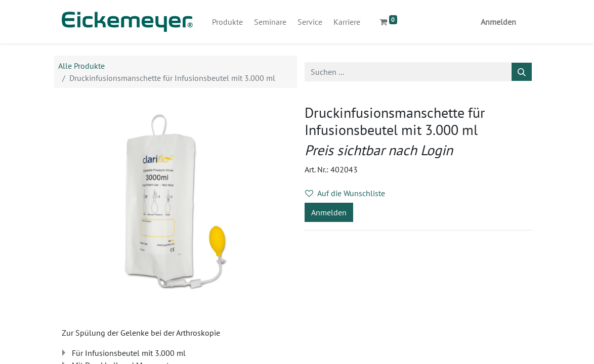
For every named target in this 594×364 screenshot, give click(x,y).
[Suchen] (522, 72)
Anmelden (498, 22)
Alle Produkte (81, 66)
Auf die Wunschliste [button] (345, 193)
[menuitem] (227, 22)
